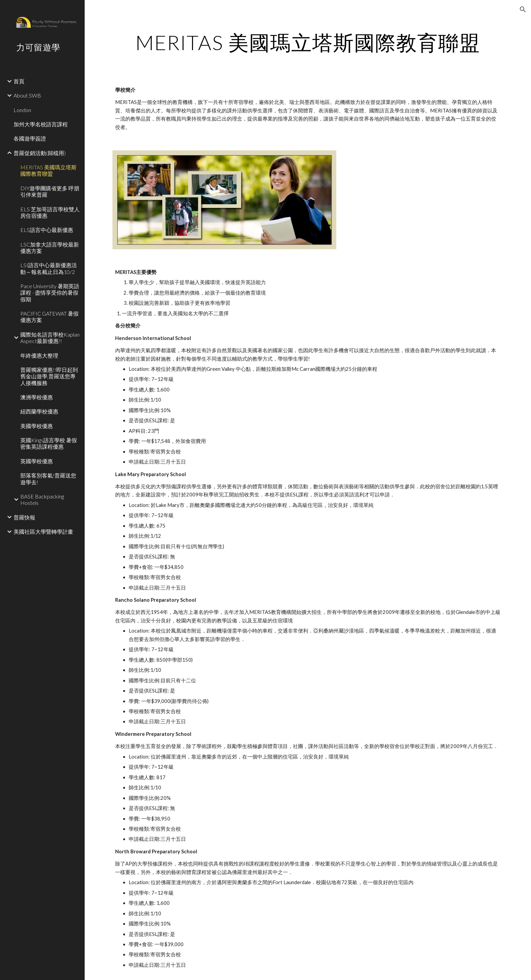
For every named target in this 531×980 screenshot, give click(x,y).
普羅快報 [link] (24, 517)
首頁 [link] (19, 81)
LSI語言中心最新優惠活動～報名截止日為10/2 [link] (49, 268)
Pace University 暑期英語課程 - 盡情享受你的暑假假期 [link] (50, 293)
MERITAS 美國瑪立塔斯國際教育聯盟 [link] (48, 170)
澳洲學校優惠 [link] (37, 397)
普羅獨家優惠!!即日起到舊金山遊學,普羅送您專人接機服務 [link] (49, 376)
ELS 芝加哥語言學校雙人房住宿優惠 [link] (50, 212)
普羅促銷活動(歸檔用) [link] (40, 153)
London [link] (22, 110)
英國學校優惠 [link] (37, 461)
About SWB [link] (27, 95)
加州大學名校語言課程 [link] (41, 124)
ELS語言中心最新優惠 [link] (47, 230)
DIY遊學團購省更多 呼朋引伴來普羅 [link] (50, 191)
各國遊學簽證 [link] (30, 138)
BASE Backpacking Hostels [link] (42, 499)
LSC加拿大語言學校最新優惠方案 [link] (50, 248)
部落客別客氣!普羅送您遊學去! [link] (48, 478)
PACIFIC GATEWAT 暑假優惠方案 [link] (49, 317)
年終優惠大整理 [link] (39, 355)
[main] (308, 42)
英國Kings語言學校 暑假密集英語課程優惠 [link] (49, 443)
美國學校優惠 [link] (37, 426)
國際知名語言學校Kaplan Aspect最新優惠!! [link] (50, 338)
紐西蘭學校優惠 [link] (39, 411)
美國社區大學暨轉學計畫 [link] (43, 531)
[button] (523, 9)
